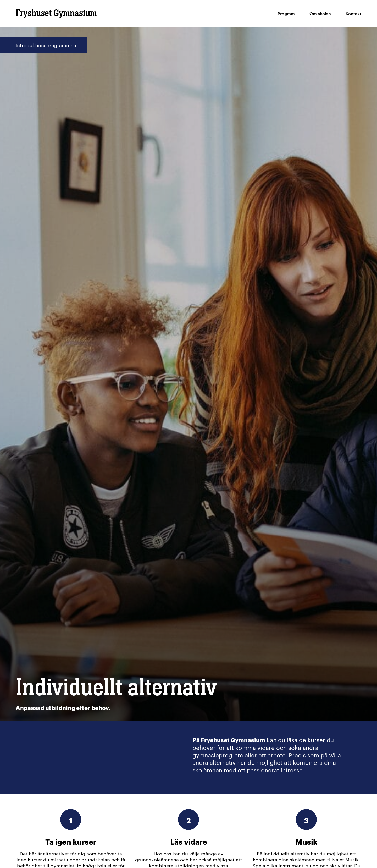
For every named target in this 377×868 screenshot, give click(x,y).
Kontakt (353, 13)
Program (286, 13)
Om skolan (320, 13)
